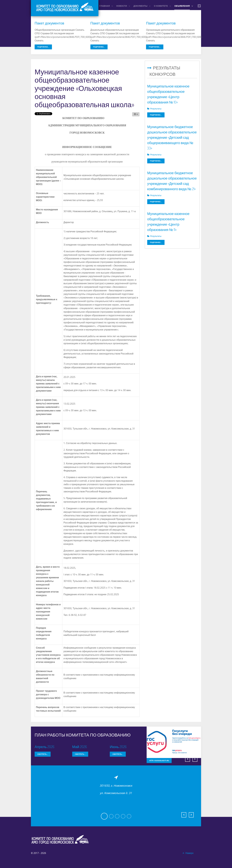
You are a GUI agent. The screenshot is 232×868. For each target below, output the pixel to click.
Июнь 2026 (118, 747)
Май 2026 (80, 747)
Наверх (188, 853)
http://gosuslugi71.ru (159, 761)
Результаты (154, 109)
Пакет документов (49, 23)
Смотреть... (43, 754)
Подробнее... (43, 47)
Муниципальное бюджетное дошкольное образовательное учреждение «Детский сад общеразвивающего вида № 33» (172, 137)
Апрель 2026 (44, 747)
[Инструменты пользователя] (136, 114)
